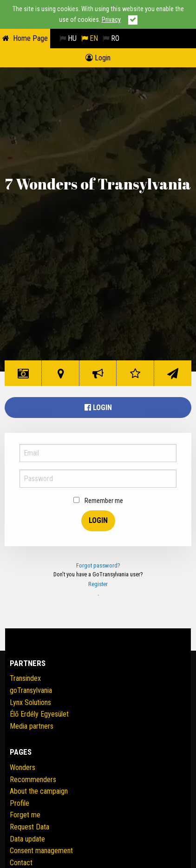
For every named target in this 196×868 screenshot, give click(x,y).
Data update (27, 839)
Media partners (32, 726)
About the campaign (39, 791)
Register (98, 584)
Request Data (29, 827)
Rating (137, 377)
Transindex (25, 678)
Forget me (25, 815)
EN (90, 38)
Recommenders (33, 780)
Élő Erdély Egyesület (39, 714)
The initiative (100, 377)
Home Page (30, 38)
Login (98, 58)
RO (111, 38)
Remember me (98, 501)
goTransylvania (31, 690)
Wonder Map (62, 377)
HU (68, 38)
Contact (175, 377)
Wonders (25, 377)
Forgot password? (98, 565)
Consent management (41, 851)
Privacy (111, 20)
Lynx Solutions (30, 702)
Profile (20, 803)
